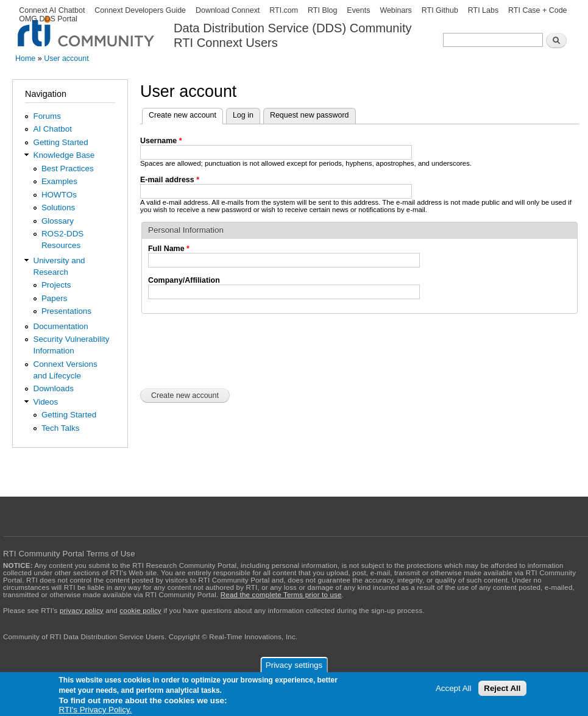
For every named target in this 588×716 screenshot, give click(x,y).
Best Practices (68, 168)
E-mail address (170, 180)
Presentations (66, 311)
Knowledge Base (64, 155)
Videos (45, 402)
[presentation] (233, 350)
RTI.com (284, 10)
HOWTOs (59, 195)
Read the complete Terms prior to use (281, 595)
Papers (55, 298)
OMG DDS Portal (48, 19)
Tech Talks (61, 428)
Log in (243, 115)
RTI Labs (483, 10)
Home (25, 58)
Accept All (454, 688)
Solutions (58, 207)
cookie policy (140, 611)
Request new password (310, 115)
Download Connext (228, 10)
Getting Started (60, 142)
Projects (56, 285)
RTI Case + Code (537, 10)
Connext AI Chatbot (52, 10)
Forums (47, 116)
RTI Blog (322, 10)
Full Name (169, 249)
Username (161, 141)
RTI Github (440, 10)
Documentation (60, 326)
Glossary (58, 221)
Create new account (186, 114)
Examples (59, 181)
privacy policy (82, 611)
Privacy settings (294, 665)
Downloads (53, 388)
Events (358, 10)
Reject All (502, 688)
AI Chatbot (52, 129)
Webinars (395, 10)
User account (66, 58)
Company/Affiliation (184, 280)
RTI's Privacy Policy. (96, 710)
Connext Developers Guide (140, 10)
